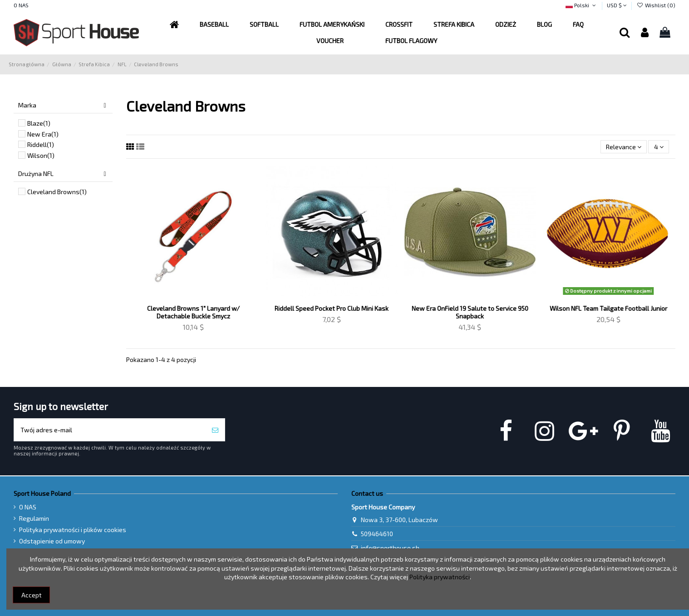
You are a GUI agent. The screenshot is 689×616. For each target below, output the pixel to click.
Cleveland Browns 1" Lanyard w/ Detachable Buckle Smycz (193, 312)
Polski (581, 5)
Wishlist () (656, 5)
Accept (32, 595)
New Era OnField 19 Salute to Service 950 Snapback (470, 312)
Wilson (41, 155)
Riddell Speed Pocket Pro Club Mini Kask (332, 308)
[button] (332, 24)
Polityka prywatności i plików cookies (73, 530)
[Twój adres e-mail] (110, 430)
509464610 (377, 534)
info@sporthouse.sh (390, 548)
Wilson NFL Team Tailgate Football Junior (608, 308)
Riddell (41, 144)
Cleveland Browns (57, 192)
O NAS (21, 5)
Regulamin (34, 518)
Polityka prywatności (440, 577)
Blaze (39, 123)
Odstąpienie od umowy (52, 541)
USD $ (617, 5)
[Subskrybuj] (215, 430)
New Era (43, 134)
